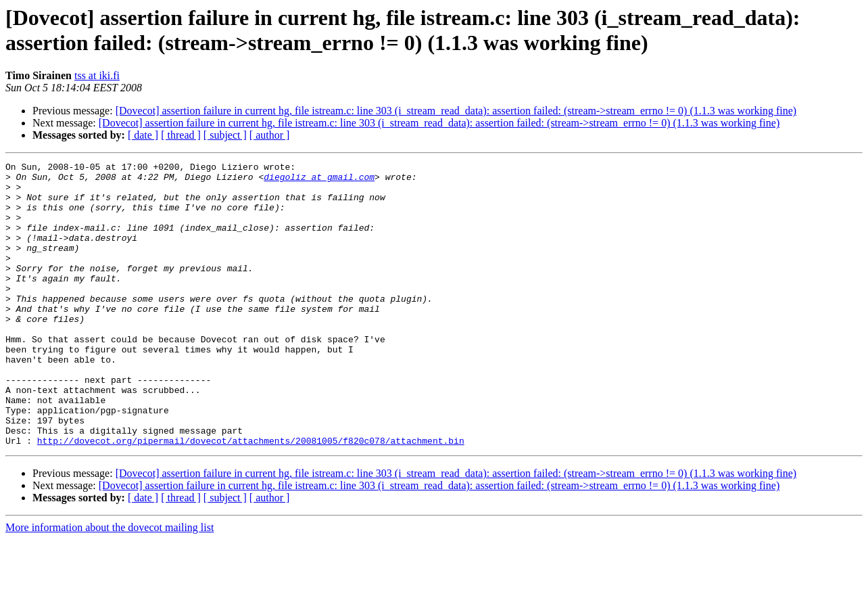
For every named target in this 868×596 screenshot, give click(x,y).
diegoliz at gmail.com (319, 181)
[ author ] (270, 135)
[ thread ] (181, 135)
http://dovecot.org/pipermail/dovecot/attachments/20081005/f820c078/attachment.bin (251, 497)
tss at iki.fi (97, 75)
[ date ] (143, 135)
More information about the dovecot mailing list (110, 584)
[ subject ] (225, 135)
